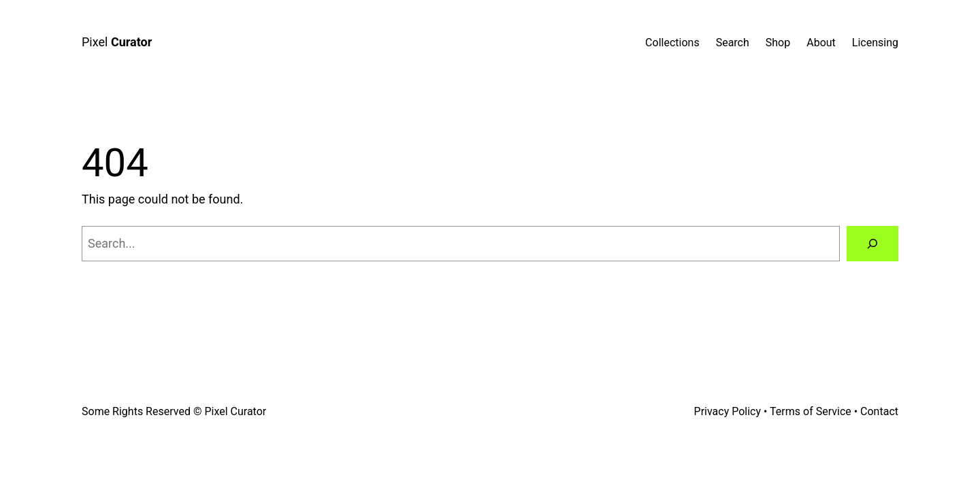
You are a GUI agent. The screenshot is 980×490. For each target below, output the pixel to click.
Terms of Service (811, 411)
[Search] (872, 244)
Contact (879, 411)
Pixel (117, 42)
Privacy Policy (728, 411)
